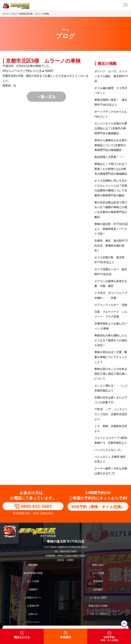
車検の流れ (98, 565)
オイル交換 (98, 573)
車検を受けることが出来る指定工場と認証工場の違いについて (111, 374)
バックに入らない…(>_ (108, 450)
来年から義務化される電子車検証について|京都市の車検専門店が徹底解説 (111, 145)
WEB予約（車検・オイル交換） (98, 507)
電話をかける (22, 635)
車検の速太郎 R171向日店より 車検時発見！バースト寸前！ (111, 229)
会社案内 (98, 589)
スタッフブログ (98, 614)
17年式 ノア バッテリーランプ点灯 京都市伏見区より (111, 414)
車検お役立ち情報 (98, 606)
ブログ (14, 14)
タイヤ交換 (33, 581)
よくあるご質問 (98, 597)
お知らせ (33, 614)
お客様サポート (33, 597)
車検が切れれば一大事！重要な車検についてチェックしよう (111, 357)
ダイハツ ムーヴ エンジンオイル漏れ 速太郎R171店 (111, 76)
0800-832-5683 (36, 506)
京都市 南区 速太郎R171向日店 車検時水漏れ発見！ (111, 246)
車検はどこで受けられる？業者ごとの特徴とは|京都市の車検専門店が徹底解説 (111, 169)
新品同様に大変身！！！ (109, 157)
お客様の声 (33, 606)
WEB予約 (109, 636)
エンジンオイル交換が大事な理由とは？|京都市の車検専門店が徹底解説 (111, 128)
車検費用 (33, 565)
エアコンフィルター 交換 (111, 305)
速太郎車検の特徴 (33, 573)
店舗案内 (33, 589)
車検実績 (98, 581)
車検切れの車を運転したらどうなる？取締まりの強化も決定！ (111, 340)
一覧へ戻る (46, 97)
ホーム (6, 14)
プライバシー (33, 622)
